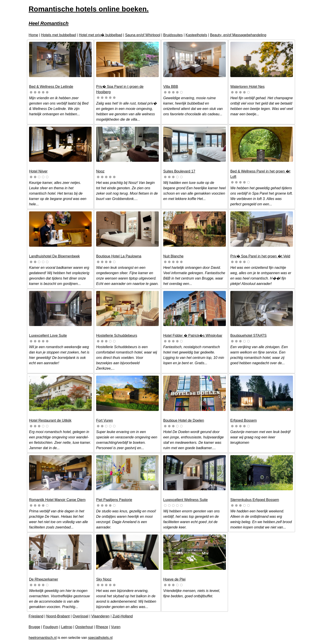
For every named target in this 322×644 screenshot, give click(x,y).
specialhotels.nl (100, 638)
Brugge (34, 627)
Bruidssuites (173, 35)
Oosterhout (84, 627)
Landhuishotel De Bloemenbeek (54, 256)
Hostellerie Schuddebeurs (117, 336)
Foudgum (51, 627)
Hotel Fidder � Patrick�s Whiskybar (193, 336)
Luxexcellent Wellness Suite (185, 500)
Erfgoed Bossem (244, 420)
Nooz (100, 171)
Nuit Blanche (173, 256)
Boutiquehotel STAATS (248, 336)
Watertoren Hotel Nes (247, 87)
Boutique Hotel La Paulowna (119, 256)
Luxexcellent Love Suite (48, 336)
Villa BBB (171, 87)
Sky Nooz (104, 579)
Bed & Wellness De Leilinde (51, 87)
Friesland (36, 616)
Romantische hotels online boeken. (89, 9)
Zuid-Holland (123, 616)
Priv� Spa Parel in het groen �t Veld (260, 256)
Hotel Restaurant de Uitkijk (50, 420)
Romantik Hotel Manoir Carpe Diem (57, 500)
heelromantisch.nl (43, 638)
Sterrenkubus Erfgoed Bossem (255, 500)
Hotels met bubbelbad (59, 35)
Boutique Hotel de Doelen (184, 420)
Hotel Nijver (38, 171)
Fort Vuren (105, 420)
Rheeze (102, 627)
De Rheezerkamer (44, 579)
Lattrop (67, 627)
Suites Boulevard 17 (179, 171)
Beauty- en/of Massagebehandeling (238, 35)
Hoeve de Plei (174, 579)
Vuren (116, 627)
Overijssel (80, 616)
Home (33, 35)
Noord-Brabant (58, 616)
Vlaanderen (100, 616)
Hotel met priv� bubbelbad (100, 35)
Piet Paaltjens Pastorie (114, 500)
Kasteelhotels (196, 35)
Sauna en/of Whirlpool (143, 35)
